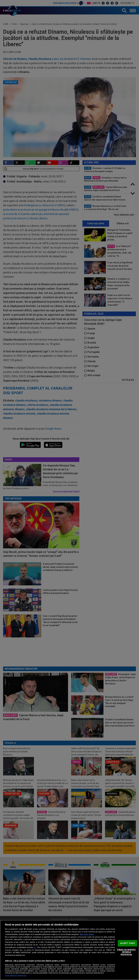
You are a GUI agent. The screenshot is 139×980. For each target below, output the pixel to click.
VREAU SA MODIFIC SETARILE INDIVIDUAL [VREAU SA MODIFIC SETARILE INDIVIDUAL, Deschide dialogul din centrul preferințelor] (126, 952)
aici (35, 947)
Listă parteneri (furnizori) (16, 976)
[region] (69, 950)
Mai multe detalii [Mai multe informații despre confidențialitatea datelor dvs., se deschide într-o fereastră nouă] (87, 934)
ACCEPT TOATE (128, 943)
